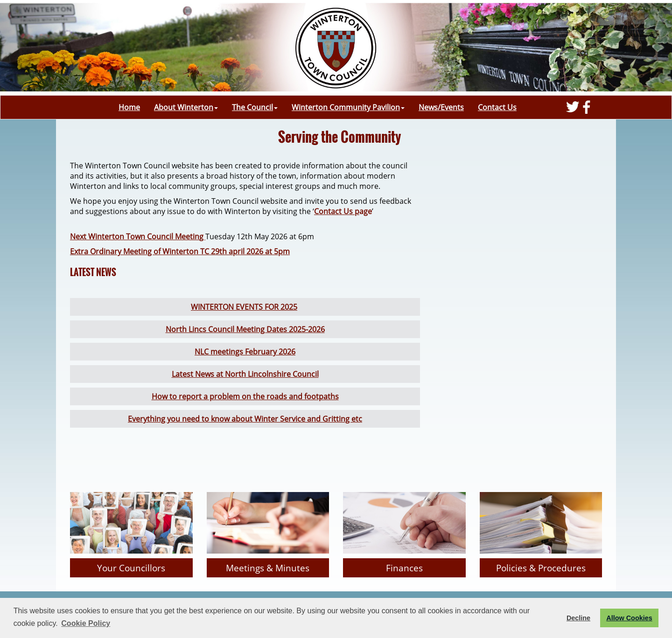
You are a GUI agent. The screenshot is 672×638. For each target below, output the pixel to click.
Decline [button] (578, 618)
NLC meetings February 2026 (245, 352)
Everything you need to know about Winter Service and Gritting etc (245, 419)
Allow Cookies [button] (629, 618)
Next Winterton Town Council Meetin (135, 236)
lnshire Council (293, 374)
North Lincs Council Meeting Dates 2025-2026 (245, 329)
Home (129, 107)
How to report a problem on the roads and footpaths (245, 396)
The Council (255, 107)
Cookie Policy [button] (86, 623)
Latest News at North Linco (219, 374)
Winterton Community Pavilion (348, 107)
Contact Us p (337, 211)
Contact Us (497, 107)
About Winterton (186, 107)
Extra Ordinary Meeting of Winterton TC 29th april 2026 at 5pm (180, 251)
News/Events (441, 107)
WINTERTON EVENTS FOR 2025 (244, 307)
